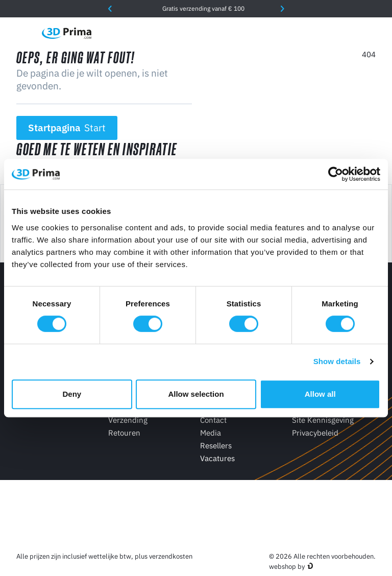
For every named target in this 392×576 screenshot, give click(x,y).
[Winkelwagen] (370, 33)
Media (211, 433)
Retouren (124, 433)
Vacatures (217, 458)
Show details (337, 361)
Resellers (216, 446)
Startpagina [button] (67, 128)
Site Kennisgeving (323, 420)
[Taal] (284, 33)
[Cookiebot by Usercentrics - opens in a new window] (336, 174)
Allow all (320, 394)
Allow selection (196, 394)
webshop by (287, 567)
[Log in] (349, 33)
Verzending (128, 420)
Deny (72, 394)
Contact (213, 420)
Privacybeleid (315, 433)
